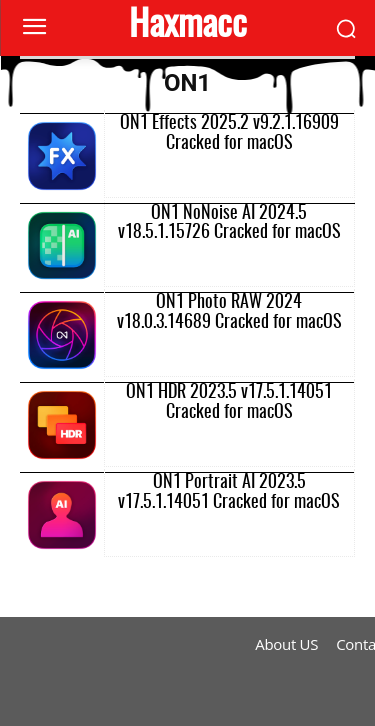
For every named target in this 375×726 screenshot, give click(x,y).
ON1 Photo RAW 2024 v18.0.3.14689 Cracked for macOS (229, 313)
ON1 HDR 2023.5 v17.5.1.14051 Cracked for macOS (229, 403)
